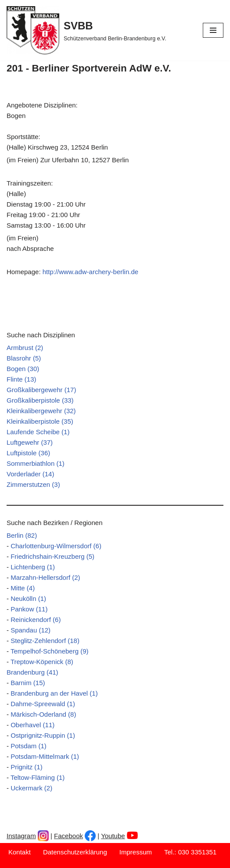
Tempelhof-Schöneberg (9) (50, 651)
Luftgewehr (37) (30, 442)
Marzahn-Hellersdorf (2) (45, 577)
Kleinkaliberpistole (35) (40, 421)
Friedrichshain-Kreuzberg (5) (52, 556)
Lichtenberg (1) (33, 567)
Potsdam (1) (29, 746)
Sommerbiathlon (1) (36, 463)
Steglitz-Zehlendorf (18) (45, 641)
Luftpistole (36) (28, 453)
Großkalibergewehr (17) (41, 390)
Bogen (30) (23, 369)
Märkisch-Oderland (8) (43, 714)
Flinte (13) (22, 379)
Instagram (21, 836)
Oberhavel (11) (32, 725)
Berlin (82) (22, 535)
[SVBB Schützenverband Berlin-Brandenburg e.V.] (86, 30)
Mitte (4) (23, 588)
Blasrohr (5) (24, 358)
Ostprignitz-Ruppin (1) (43, 735)
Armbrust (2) (25, 348)
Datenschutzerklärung (75, 852)
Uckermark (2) (31, 788)
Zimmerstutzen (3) (33, 484)
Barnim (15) (28, 683)
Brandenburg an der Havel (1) (54, 693)
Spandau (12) (31, 630)
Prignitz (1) (27, 767)
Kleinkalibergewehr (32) (41, 411)
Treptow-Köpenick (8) (42, 662)
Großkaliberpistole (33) (40, 400)
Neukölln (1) (28, 598)
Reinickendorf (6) (36, 620)
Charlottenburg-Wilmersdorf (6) (56, 546)
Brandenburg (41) (32, 672)
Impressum (136, 852)
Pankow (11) (29, 609)
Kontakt (20, 852)
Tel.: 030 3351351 (190, 852)
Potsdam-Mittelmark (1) (45, 756)
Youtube (113, 836)
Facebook (68, 836)
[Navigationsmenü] (213, 30)
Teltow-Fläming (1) (38, 777)
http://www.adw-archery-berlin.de (90, 272)
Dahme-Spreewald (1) (43, 704)
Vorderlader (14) (30, 474)
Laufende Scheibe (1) (38, 432)
